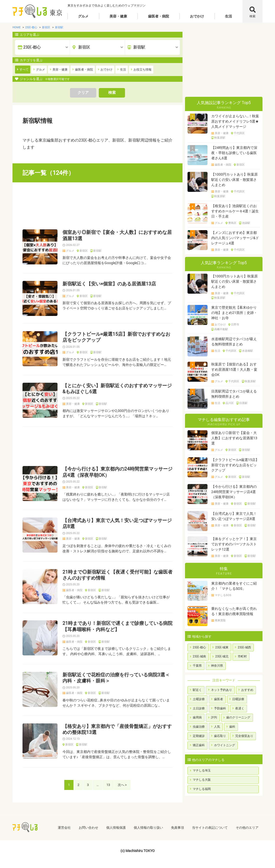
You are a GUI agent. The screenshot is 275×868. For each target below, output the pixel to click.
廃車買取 (220, 621)
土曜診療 (199, 699)
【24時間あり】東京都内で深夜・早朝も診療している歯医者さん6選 (234, 153)
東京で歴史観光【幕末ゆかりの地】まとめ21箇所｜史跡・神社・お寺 (234, 313)
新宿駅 (97, 251)
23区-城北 (222, 656)
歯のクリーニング (238, 717)
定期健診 (199, 736)
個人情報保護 (116, 828)
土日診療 (199, 708)
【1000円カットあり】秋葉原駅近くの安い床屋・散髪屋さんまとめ (234, 180)
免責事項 (177, 828)
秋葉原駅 (220, 138)
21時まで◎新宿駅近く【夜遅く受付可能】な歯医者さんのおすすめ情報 (117, 575)
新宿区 (84, 251)
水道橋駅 (247, 351)
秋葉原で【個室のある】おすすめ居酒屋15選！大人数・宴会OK (234, 369)
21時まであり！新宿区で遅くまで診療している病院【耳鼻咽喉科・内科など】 (117, 626)
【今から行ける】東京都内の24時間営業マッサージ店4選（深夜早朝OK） (117, 472)
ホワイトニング (224, 745)
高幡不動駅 (221, 329)
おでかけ (197, 16)
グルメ (83, 16)
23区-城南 (199, 656)
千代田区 (239, 133)
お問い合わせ (88, 828)
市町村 (242, 656)
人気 (217, 727)
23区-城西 (244, 647)
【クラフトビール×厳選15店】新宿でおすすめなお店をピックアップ (116, 337)
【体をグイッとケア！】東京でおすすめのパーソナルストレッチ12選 (234, 544)
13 (108, 785)
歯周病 (197, 717)
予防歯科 (220, 708)
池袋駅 (246, 223)
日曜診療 (238, 699)
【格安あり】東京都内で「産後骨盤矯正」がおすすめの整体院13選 (117, 729)
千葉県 (197, 666)
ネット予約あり (221, 690)
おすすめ (247, 690)
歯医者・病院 (158, 16)
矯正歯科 (199, 745)
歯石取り (220, 736)
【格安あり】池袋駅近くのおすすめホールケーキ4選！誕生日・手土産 (235, 211)
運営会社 (64, 828)
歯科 (232, 727)
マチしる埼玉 (202, 770)
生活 (228, 16)
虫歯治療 (199, 727)
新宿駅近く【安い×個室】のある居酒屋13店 (109, 284)
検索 (252, 16)
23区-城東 (222, 647)
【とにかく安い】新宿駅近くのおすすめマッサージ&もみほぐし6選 (117, 389)
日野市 (235, 325)
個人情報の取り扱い (148, 828)
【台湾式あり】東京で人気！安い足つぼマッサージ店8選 (117, 524)
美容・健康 (118, 16)
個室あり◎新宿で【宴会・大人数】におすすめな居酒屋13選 (117, 235)
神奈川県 (217, 666)
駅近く (197, 690)
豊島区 (232, 223)
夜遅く (240, 708)
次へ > (122, 785)
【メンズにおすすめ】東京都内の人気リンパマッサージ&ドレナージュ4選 (235, 238)
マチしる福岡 (202, 789)
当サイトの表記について (210, 828)
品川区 (230, 403)
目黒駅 (243, 403)
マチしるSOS (223, 595)
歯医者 (218, 699)
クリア (83, 93)
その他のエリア (247, 828)
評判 (214, 717)
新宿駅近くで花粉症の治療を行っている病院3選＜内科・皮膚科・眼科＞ (116, 678)
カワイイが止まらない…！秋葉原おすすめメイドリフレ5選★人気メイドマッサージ (235, 121)
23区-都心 (199, 647)
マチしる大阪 (202, 780)
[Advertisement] (97, 206)
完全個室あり (244, 736)
